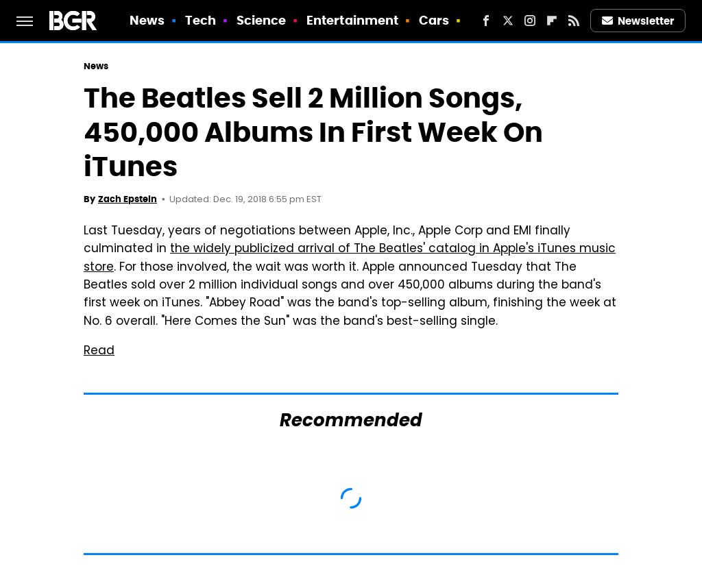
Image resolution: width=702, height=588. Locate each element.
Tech (201, 20)
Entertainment (352, 20)
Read (99, 352)
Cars (434, 20)
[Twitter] (508, 21)
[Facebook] (486, 21)
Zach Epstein (128, 199)
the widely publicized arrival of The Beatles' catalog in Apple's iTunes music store (350, 258)
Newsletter (638, 21)
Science (262, 20)
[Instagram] (530, 21)
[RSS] (574, 21)
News (147, 20)
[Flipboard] (552, 21)
